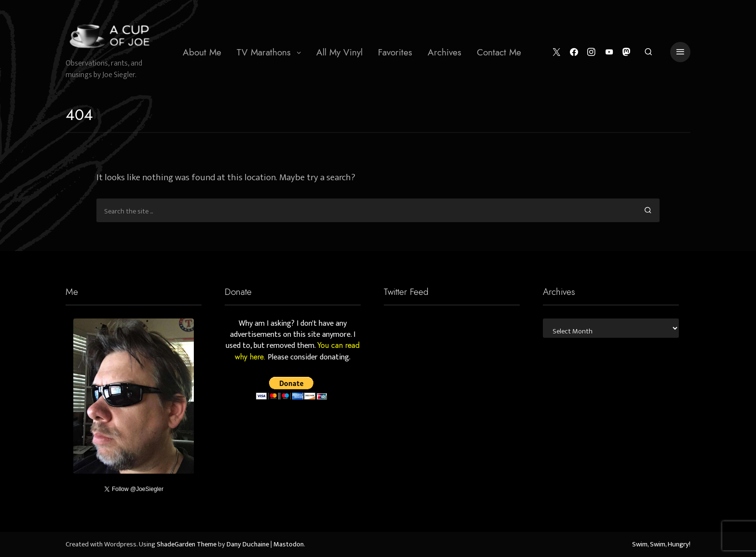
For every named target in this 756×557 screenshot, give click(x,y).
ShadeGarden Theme (187, 544)
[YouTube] (609, 52)
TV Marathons (264, 52)
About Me (202, 52)
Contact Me (499, 52)
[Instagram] (591, 52)
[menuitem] (202, 52)
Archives (445, 52)
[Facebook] (574, 52)
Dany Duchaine (248, 544)
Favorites (395, 52)
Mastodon (289, 544)
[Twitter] (557, 52)
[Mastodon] (627, 52)
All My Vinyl (339, 52)
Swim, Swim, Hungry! (661, 544)
